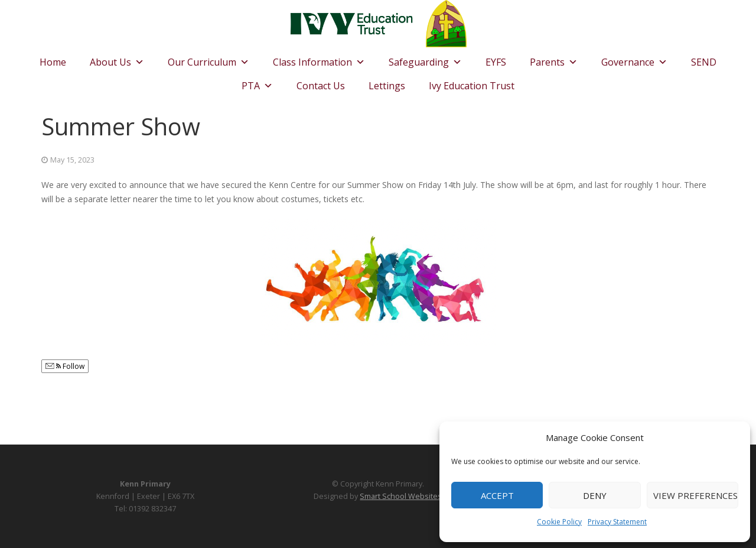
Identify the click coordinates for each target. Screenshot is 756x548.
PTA (257, 83)
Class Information (319, 59)
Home (53, 62)
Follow (65, 366)
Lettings (387, 86)
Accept (497, 495)
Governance (634, 59)
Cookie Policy (559, 522)
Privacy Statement (617, 522)
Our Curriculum (208, 59)
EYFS (496, 62)
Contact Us (321, 86)
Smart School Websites (401, 496)
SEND (704, 62)
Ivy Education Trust (472, 86)
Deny (595, 495)
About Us (117, 59)
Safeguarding (425, 59)
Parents (554, 59)
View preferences (695, 495)
